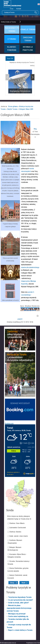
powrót (20, 319)
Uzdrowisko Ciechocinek (18, 528)
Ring (35, 129)
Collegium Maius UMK (26, 109)
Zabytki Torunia (12, 109)
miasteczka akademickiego (30, 267)
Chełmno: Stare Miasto (17, 523)
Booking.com (9, 423)
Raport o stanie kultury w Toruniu (20, 630)
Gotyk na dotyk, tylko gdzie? (19, 603)
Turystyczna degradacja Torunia (20, 597)
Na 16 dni (10, 475)
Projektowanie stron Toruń (33, 643)
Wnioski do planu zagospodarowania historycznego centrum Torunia (19, 608)
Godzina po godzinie (13, 472)
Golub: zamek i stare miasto (19, 536)
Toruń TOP (10, 59)
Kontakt (19, 9)
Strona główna (13, 106)
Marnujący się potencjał (17, 614)
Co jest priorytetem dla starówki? (21, 600)
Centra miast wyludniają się (18, 616)
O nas (12, 9)
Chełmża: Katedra (15, 532)
